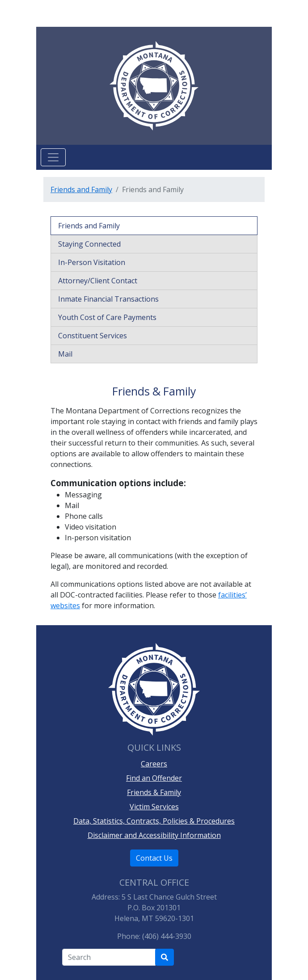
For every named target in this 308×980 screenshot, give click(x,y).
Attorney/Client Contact (98, 281)
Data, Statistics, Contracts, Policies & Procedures (154, 821)
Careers (154, 764)
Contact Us (154, 858)
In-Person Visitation (92, 262)
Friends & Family (154, 792)
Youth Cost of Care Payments (107, 317)
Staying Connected (89, 244)
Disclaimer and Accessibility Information (154, 835)
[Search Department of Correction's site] (165, 957)
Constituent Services (93, 336)
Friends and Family (81, 189)
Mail (65, 354)
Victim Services (154, 807)
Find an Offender (154, 778)
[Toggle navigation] (53, 157)
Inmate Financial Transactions (108, 299)
